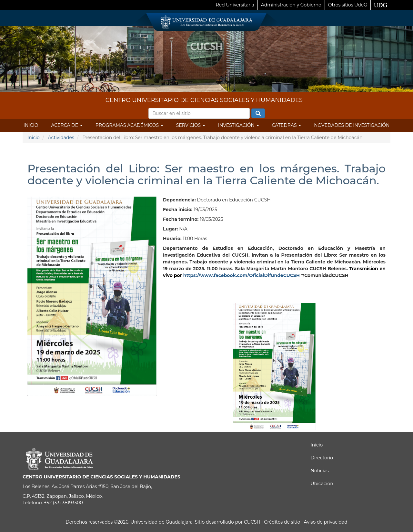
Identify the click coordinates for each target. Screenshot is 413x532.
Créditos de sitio (282, 522)
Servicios (191, 125)
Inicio (31, 125)
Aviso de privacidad (325, 522)
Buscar (258, 114)
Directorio (322, 458)
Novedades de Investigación (352, 125)
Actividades (61, 138)
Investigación (239, 125)
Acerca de (67, 125)
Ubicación (322, 484)
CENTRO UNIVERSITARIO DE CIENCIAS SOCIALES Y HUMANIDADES (204, 100)
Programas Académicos (129, 125)
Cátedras (287, 125)
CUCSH (252, 522)
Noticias (320, 471)
